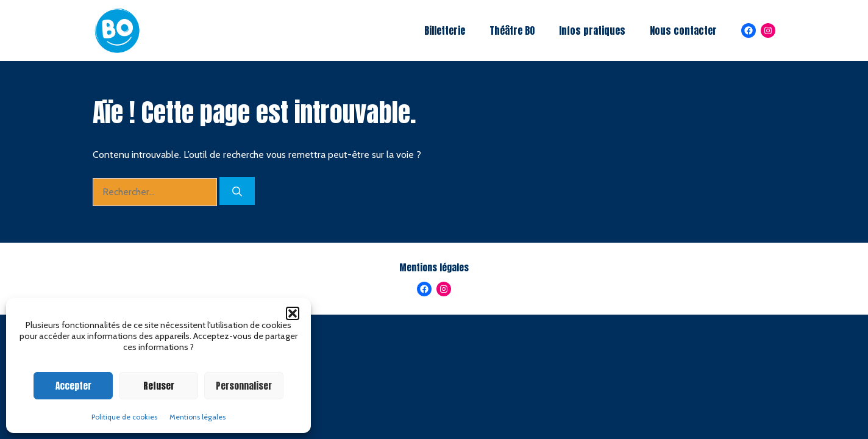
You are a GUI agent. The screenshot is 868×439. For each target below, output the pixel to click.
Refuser (159, 386)
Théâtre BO (512, 30)
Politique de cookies (124, 417)
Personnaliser (244, 386)
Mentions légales (197, 417)
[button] (293, 313)
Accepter (73, 386)
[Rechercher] (237, 191)
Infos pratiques (592, 30)
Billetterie (445, 30)
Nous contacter (683, 30)
